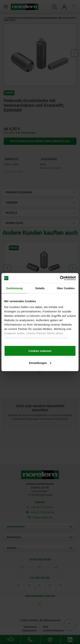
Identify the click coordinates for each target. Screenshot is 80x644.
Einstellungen (40, 363)
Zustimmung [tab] (14, 288)
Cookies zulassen (40, 351)
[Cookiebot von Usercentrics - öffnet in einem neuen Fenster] (60, 278)
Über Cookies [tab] (66, 288)
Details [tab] (40, 288)
